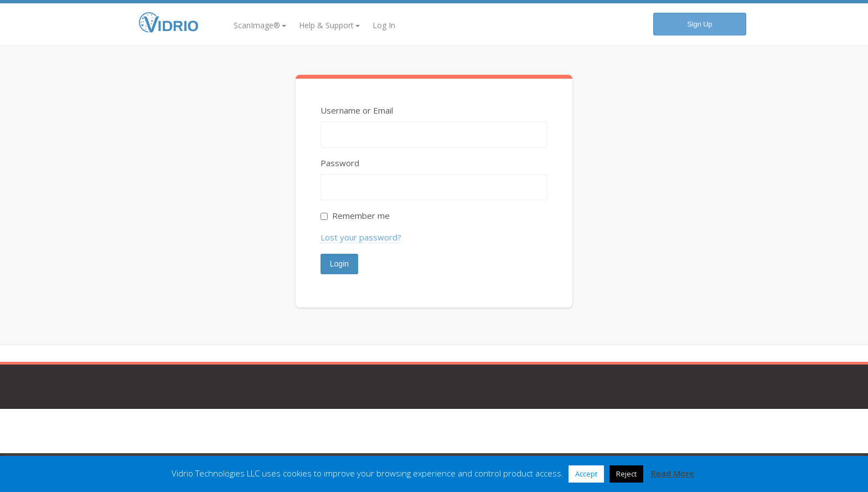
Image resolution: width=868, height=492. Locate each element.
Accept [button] (586, 474)
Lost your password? (361, 237)
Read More (673, 473)
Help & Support (329, 25)
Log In (384, 25)
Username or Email (357, 110)
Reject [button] (626, 474)
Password (340, 163)
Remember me (361, 216)
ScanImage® (260, 25)
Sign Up (699, 24)
